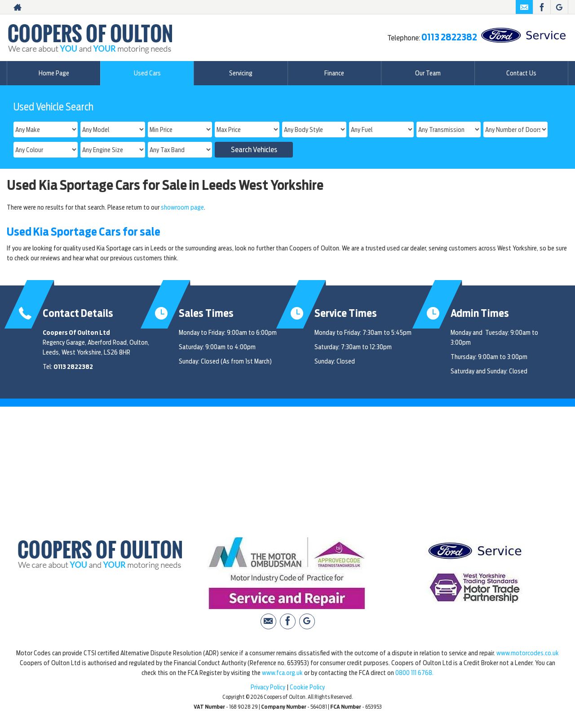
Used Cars (147, 73)
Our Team (428, 73)
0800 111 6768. (414, 673)
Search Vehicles (254, 150)
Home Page (54, 73)
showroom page (182, 207)
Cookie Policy (307, 687)
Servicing (241, 73)
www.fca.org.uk (282, 673)
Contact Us (521, 73)
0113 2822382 (449, 37)
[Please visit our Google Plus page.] (559, 7)
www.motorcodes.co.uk (528, 653)
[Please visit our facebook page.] (542, 7)
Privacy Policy (268, 687)
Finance (334, 73)
